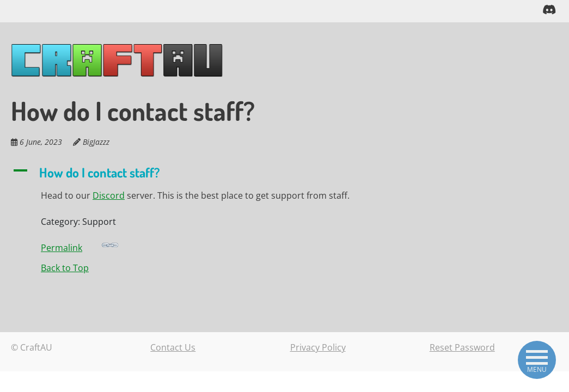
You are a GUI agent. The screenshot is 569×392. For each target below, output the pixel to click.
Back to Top (65, 267)
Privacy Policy (318, 347)
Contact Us (173, 347)
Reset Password (462, 347)
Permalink (79, 245)
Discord (109, 195)
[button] (215, 172)
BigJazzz (96, 141)
